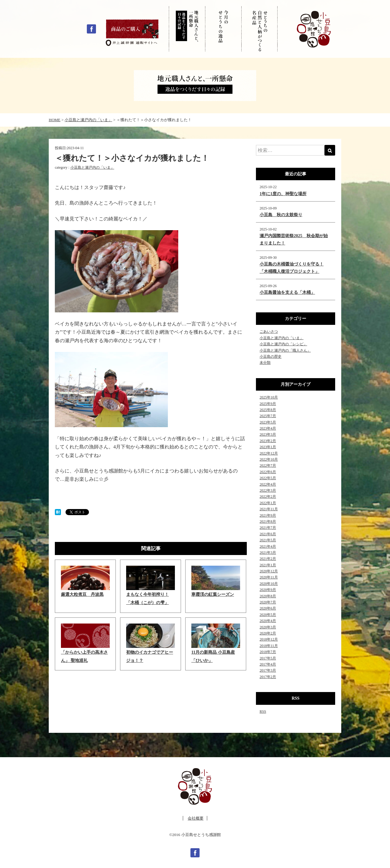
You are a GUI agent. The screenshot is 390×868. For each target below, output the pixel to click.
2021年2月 (268, 559)
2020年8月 (268, 596)
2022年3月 (268, 490)
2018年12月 (269, 639)
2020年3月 (268, 627)
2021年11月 (269, 509)
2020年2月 (268, 633)
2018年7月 (268, 652)
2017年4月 (268, 664)
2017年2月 (268, 677)
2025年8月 (268, 410)
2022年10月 (269, 459)
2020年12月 (269, 571)
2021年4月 (268, 546)
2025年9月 (268, 404)
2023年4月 (268, 428)
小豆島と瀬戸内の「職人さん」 (285, 350)
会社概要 (196, 818)
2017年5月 (268, 658)
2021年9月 (268, 515)
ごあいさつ (269, 332)
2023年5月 (268, 422)
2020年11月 (269, 577)
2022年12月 (269, 453)
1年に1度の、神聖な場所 (283, 194)
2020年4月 (268, 621)
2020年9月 (268, 590)
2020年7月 (268, 602)
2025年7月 (268, 416)
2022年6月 (268, 472)
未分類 (265, 363)
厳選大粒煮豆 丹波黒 (82, 594)
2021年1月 (268, 565)
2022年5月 (268, 478)
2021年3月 (268, 553)
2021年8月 (268, 522)
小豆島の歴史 (271, 357)
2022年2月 (268, 497)
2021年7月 (268, 528)
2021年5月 (268, 540)
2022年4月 (268, 484)
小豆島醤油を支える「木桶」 (287, 292)
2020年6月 (268, 608)
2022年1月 (268, 503)
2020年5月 (268, 615)
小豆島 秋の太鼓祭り (281, 215)
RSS (263, 712)
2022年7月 (268, 466)
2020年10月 (269, 584)
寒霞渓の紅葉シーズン (213, 594)
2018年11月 (269, 646)
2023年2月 (268, 441)
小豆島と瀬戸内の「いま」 (92, 167)
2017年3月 (268, 670)
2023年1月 (268, 447)
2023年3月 (268, 434)
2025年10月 (269, 397)
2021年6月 (268, 534)
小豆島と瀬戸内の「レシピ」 (283, 344)
